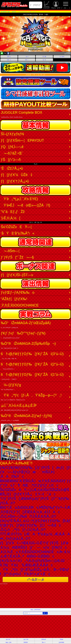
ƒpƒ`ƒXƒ (8, 639)
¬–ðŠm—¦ (10, 251)
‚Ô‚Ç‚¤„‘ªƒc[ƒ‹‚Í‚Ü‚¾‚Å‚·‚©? (23, 530)
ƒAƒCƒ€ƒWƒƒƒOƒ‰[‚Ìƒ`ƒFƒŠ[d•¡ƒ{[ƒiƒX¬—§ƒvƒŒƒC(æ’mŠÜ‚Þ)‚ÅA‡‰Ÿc (35, 472)
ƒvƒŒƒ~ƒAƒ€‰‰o (18, 292)
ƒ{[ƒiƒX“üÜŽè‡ (17, 175)
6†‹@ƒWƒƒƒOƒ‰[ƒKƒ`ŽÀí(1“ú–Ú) (32, 376)
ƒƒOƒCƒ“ (36, 5)
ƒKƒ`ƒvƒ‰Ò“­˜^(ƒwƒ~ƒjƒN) (23, 335)
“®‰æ (61, 639)
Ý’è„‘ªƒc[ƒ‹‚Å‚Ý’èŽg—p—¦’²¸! (31, 397)
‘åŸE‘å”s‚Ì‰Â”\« (18, 233)
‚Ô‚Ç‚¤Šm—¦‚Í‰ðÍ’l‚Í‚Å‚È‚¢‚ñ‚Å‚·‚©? (28, 516)
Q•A (44, 60)
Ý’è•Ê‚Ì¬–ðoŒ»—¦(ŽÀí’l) (25, 205)
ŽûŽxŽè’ (47, 5)
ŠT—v (9, 57)
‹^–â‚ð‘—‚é (35, 579)
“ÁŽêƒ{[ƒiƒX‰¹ (14, 299)
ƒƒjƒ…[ (66, 5)
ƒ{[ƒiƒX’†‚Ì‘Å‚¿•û (15, 181)
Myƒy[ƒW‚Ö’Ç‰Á (35, 610)
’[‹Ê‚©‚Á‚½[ (11, 218)
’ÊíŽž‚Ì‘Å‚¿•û (12, 168)
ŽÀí (27, 60)
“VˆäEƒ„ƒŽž (13, 212)
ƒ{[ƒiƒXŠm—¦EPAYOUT (22, 140)
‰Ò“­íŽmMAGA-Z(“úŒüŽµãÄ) (26, 325)
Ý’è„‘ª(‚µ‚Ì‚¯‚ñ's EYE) (19, 199)
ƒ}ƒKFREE (61, 642)
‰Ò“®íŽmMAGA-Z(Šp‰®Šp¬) (28, 345)
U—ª (27, 57)
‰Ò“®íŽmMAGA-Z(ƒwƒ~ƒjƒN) (26, 417)
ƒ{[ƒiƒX (62, 57)
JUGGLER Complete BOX (22, 114)
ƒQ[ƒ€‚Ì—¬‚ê (12, 147)
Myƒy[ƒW (56, 5)
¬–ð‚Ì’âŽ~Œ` (12, 153)
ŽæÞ (44, 642)
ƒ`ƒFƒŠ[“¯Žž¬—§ (17, 257)
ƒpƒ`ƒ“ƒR (26, 639)
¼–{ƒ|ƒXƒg (11, 387)
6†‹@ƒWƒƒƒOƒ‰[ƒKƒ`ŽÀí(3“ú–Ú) (32, 355)
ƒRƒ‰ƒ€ (44, 639)
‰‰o (9, 60)
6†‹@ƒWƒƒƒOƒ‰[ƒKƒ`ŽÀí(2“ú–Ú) (32, 366)
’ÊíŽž (44, 57)
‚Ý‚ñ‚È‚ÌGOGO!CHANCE (20, 305)
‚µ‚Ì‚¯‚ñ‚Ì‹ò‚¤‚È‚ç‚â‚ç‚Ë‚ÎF (19, 407)
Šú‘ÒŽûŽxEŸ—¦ (16, 227)
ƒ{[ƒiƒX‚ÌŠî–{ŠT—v (17, 275)
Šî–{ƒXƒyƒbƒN (12, 134)
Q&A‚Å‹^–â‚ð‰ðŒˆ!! (16, 463)
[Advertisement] (35, 597)
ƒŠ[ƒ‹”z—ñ (11, 160)
